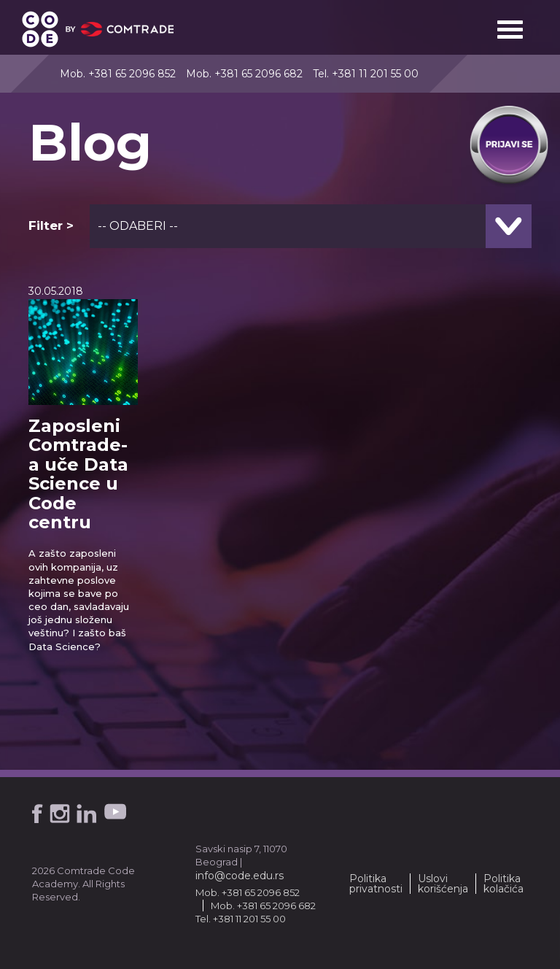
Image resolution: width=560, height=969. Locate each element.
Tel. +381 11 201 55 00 (366, 74)
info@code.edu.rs (240, 876)
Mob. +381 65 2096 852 (118, 74)
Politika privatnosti (376, 884)
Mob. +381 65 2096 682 (244, 74)
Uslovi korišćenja (443, 884)
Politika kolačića (503, 884)
